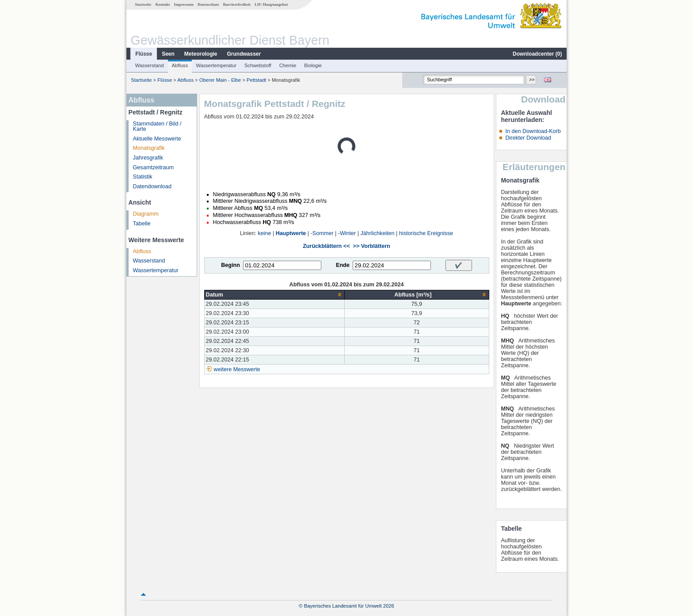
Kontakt (163, 4)
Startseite (143, 4)
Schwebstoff (258, 65)
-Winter (347, 233)
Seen (168, 54)
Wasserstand (150, 65)
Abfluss (180, 65)
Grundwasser (244, 54)
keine (264, 233)
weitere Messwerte (237, 369)
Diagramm (146, 214)
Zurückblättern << (326, 246)
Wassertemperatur (216, 65)
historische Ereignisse (426, 233)
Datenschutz (208, 4)
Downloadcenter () (537, 54)
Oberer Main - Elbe (220, 80)
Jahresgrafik (148, 158)
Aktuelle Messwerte (157, 139)
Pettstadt (256, 80)
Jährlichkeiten (378, 233)
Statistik (143, 177)
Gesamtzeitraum (153, 167)
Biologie (313, 65)
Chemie (288, 65)
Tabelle (142, 224)
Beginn (230, 265)
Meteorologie (201, 54)
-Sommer (322, 233)
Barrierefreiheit (237, 4)
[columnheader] (274, 295)
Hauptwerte (291, 233)
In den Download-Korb (533, 131)
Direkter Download (528, 138)
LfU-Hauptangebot (271, 4)
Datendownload (152, 186)
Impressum (184, 4)
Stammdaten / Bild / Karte (157, 127)
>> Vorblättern (372, 246)
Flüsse (144, 54)
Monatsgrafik (149, 148)
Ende (343, 265)
